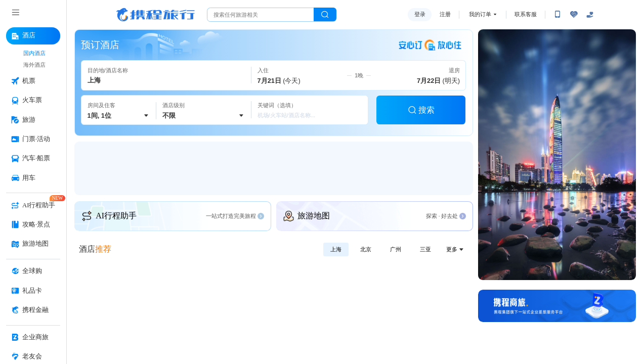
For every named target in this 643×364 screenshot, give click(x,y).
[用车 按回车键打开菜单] (33, 178)
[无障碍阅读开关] (574, 15)
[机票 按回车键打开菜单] (33, 81)
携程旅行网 (156, 15)
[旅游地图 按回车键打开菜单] (33, 244)
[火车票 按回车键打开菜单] (33, 101)
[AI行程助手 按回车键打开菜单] (33, 206)
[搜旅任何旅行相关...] (261, 15)
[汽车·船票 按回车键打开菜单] (33, 159)
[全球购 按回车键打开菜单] (33, 271)
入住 (263, 70)
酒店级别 (174, 105)
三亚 (425, 249)
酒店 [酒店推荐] (95, 249)
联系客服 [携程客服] (526, 14)
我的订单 (480, 14)
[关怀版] (590, 15)
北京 (366, 249)
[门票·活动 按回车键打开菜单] (33, 140)
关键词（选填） (277, 105)
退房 (454, 70)
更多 (456, 249)
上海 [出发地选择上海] (336, 249)
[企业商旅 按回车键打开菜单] (33, 338)
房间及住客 (101, 105)
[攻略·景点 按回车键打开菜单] (33, 225)
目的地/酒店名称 (108, 70)
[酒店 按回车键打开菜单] (33, 36)
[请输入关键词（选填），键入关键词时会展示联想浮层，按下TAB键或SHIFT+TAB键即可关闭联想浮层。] (310, 110)
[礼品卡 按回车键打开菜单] (33, 291)
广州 (396, 249)
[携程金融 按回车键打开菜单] (33, 310)
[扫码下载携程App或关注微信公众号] (558, 15)
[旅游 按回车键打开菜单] (33, 120)
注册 (445, 14)
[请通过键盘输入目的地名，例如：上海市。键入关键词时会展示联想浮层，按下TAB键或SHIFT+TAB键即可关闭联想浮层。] (166, 75)
